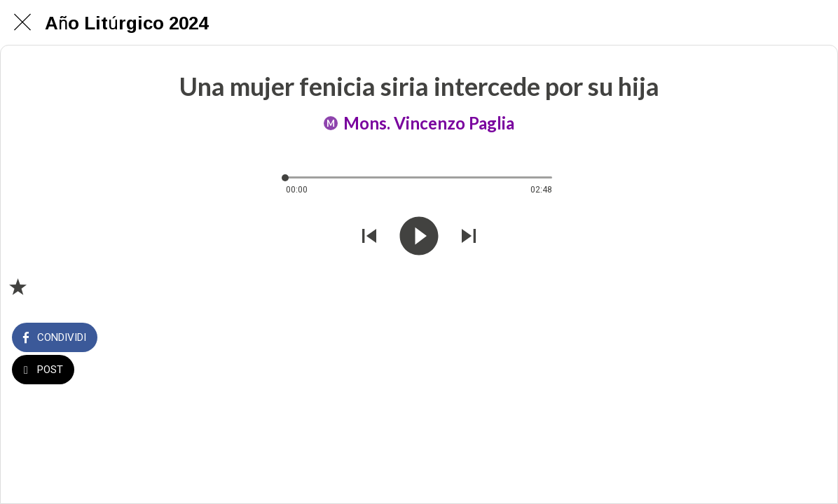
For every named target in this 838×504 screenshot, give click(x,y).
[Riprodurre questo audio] (419, 238)
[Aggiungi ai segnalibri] (18, 286)
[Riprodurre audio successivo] (469, 238)
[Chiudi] (22, 22)
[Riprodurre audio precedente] (369, 238)
